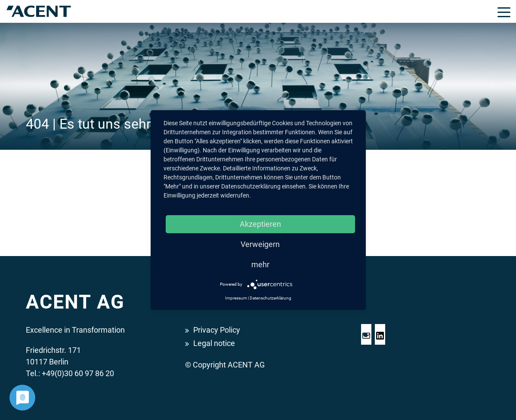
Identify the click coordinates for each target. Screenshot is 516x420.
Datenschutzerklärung (270, 298)
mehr (260, 264)
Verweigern (260, 244)
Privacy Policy (217, 330)
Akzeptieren (260, 224)
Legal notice (214, 343)
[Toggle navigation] (504, 12)
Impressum (236, 298)
